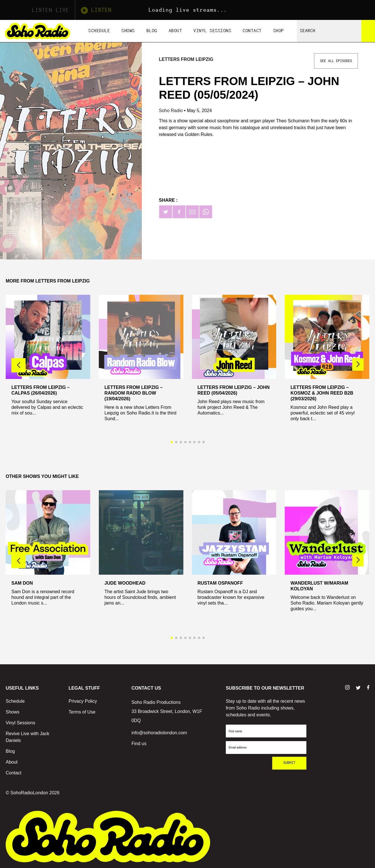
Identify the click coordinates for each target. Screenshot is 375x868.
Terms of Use (82, 712)
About (175, 31)
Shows (128, 31)
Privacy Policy (83, 701)
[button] (358, 364)
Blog (152, 31)
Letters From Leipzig (186, 59)
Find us (139, 744)
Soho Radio (171, 111)
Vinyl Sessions (212, 31)
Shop (278, 31)
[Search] (368, 31)
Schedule (99, 31)
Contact (252, 31)
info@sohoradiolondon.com (159, 733)
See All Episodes (336, 61)
